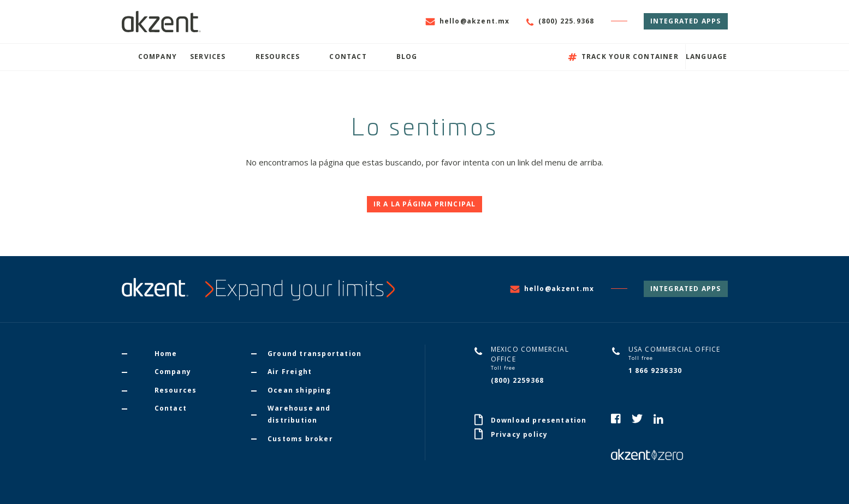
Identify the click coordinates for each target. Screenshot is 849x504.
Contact (348, 57)
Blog (407, 57)
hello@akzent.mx (468, 21)
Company (158, 57)
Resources (278, 57)
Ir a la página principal (425, 204)
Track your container (623, 57)
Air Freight (290, 372)
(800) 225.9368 (560, 21)
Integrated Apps (686, 21)
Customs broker (300, 439)
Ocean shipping (299, 390)
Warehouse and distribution (299, 414)
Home (166, 354)
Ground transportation (314, 354)
